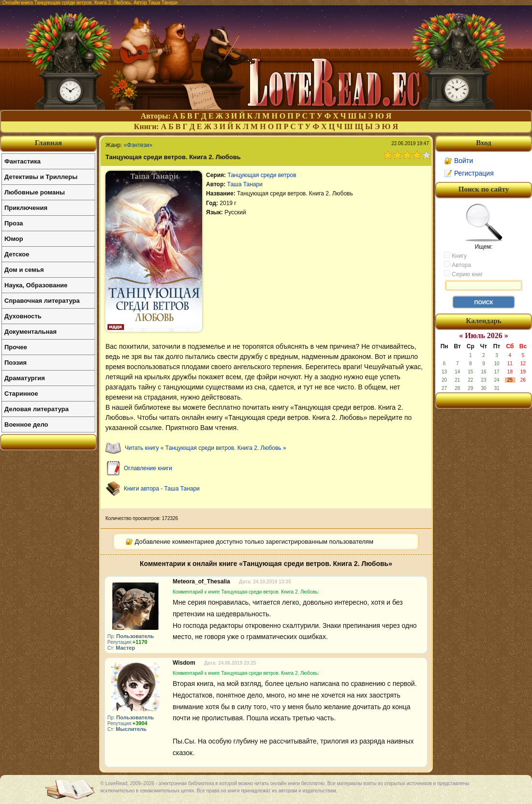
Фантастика (22, 161)
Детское (17, 254)
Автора (458, 265)
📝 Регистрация (469, 173)
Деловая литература (37, 409)
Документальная (30, 332)
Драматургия (25, 378)
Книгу (455, 255)
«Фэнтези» (138, 145)
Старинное (21, 394)
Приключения (26, 208)
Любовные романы (35, 192)
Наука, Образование (36, 285)
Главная (48, 143)
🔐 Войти (458, 161)
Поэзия (15, 363)
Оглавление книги (148, 468)
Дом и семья (24, 270)
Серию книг (463, 274)
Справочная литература (42, 301)
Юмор (14, 239)
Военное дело (26, 424)
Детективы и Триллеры (41, 177)
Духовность (23, 316)
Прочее (16, 347)
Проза (14, 223)
